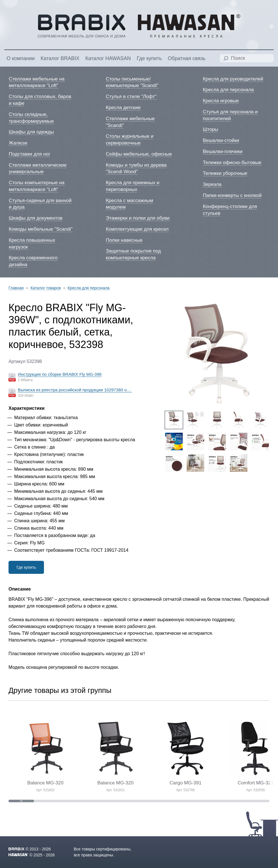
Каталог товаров (46, 288)
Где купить (26, 567)
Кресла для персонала (89, 288)
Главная (16, 288)
